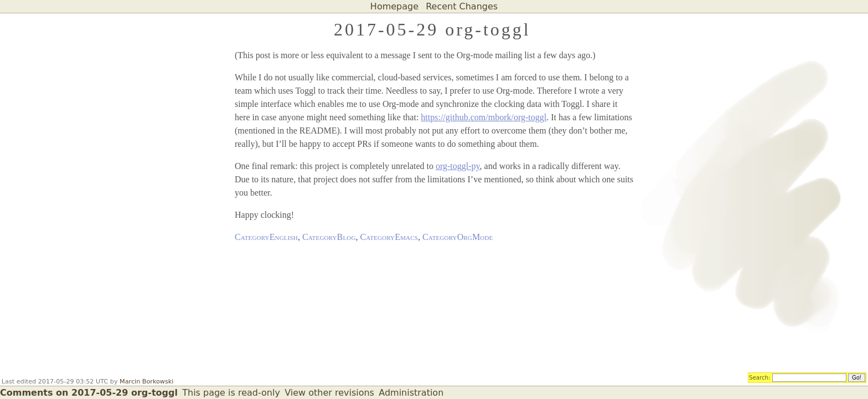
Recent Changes (462, 6)
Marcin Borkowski (146, 382)
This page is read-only (231, 393)
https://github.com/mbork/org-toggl (484, 117)
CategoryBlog (329, 237)
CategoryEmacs (389, 237)
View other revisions (329, 393)
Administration (411, 393)
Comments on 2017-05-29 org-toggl (89, 393)
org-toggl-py (458, 166)
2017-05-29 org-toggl (432, 29)
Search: (760, 377)
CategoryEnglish (266, 237)
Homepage (394, 6)
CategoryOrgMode (458, 237)
